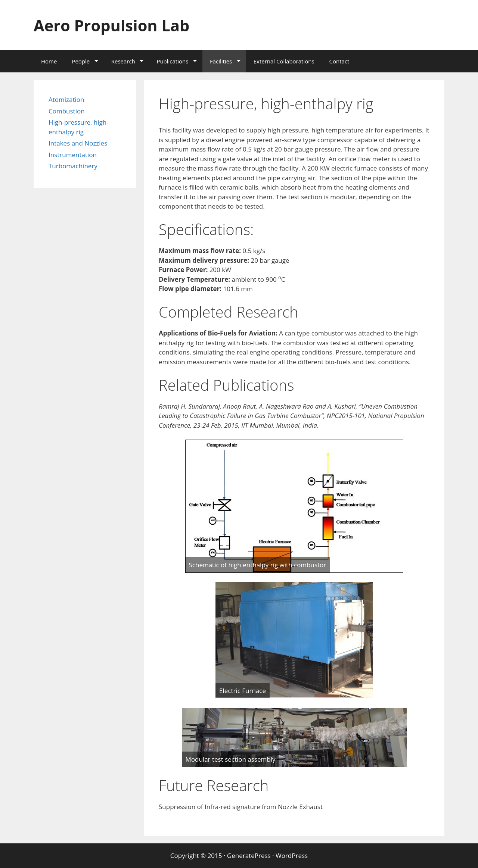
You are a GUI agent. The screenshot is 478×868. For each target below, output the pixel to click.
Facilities (221, 61)
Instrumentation (73, 155)
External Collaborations (284, 61)
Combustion (67, 111)
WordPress (292, 855)
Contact (339, 61)
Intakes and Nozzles (78, 143)
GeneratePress (249, 855)
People (81, 61)
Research (123, 61)
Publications (172, 61)
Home (49, 61)
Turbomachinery (73, 166)
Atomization (66, 99)
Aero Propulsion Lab (118, 25)
